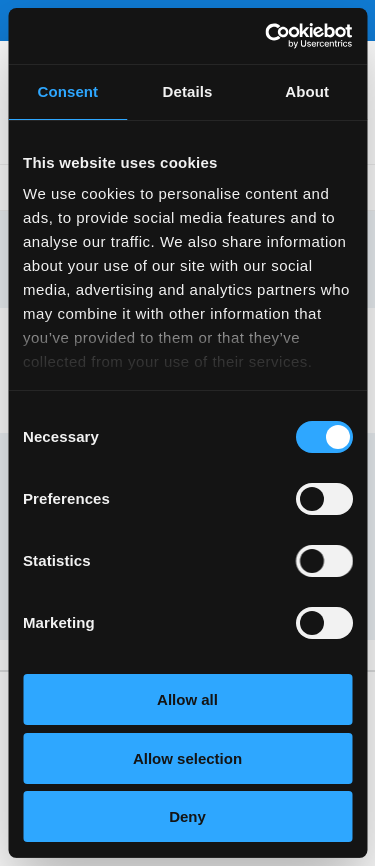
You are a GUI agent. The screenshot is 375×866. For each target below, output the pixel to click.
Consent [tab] (67, 91)
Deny (187, 816)
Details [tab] (188, 91)
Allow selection (187, 758)
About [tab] (307, 91)
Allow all (187, 699)
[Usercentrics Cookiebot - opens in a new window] (267, 36)
